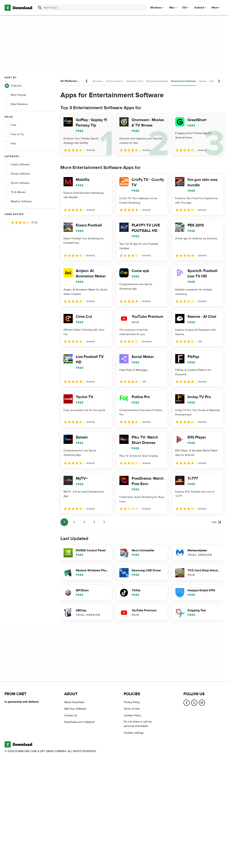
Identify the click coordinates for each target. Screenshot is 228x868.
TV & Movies (15, 192)
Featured (13, 86)
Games (203, 81)
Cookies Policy (132, 715)
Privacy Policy (132, 702)
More (216, 8)
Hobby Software (17, 165)
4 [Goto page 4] (94, 522)
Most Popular (15, 95)
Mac (172, 8)
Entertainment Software (183, 81)
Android (199, 8)
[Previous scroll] (87, 81)
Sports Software (17, 183)
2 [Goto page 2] (74, 522)
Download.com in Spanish (80, 722)
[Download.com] (18, 8)
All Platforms (70, 81)
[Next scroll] (219, 81)
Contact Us (71, 715)
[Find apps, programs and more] (92, 8)
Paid (10, 144)
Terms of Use (132, 709)
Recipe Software (17, 174)
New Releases (16, 104)
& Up (21, 222)
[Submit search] (40, 8)
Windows (156, 8)
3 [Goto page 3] (84, 522)
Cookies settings (134, 733)
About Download (74, 702)
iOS (184, 8)
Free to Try (14, 134)
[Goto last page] (216, 522)
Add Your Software (75, 709)
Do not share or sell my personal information (138, 724)
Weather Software (18, 201)
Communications (114, 81)
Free (10, 125)
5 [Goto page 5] (104, 522)
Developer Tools (135, 81)
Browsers (98, 81)
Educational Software (157, 81)
